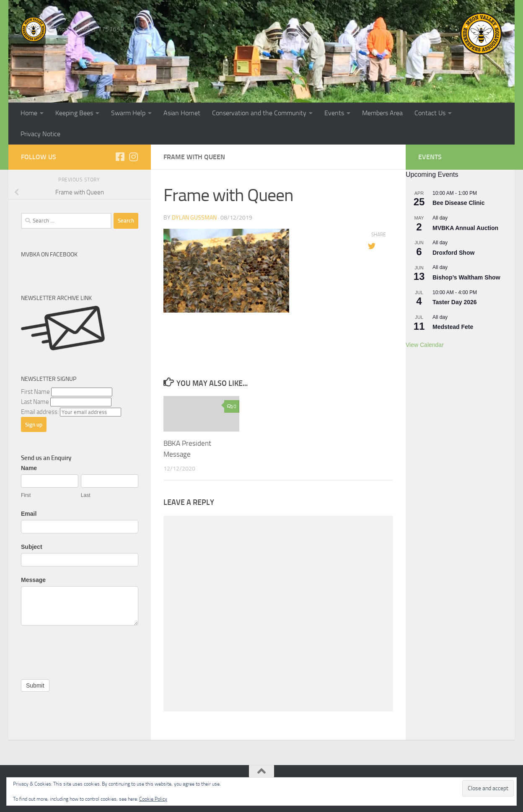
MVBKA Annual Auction (465, 228)
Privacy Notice (40, 134)
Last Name (35, 402)
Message (33, 580)
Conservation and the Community (259, 113)
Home (29, 113)
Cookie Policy (153, 799)
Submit (35, 685)
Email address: (40, 412)
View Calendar (425, 345)
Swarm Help (128, 113)
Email (29, 514)
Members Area (382, 113)
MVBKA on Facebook (49, 255)
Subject (32, 547)
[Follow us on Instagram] (133, 157)
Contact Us (430, 113)
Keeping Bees (74, 113)
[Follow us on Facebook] (120, 157)
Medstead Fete (453, 327)
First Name (35, 392)
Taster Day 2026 (455, 302)
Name (29, 468)
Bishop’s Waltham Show (466, 277)
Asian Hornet (182, 113)
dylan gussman (194, 218)
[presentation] (85, 650)
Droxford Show (453, 253)
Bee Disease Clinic (459, 203)
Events (334, 113)
